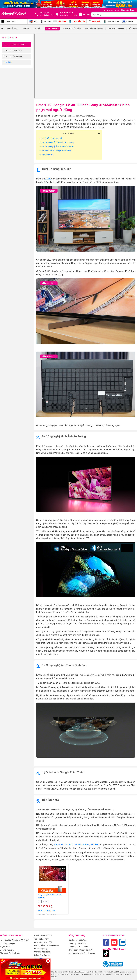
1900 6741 (73, 947)
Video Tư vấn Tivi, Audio (14, 45)
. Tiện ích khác (47, 155)
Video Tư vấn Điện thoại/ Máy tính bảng (16, 81)
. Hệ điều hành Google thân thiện (56, 150)
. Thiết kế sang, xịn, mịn (51, 138)
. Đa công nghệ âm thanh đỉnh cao (57, 146)
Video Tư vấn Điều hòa (13, 62)
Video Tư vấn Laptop (12, 74)
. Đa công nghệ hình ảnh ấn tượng (57, 142)
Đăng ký (133, 10)
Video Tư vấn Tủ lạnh (12, 50)
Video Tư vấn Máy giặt (13, 56)
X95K (48, 179)
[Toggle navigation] (14, 21)
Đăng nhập (125, 10)
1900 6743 (83, 947)
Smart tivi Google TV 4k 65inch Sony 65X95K (76, 845)
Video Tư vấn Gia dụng (13, 68)
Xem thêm (39, 958)
